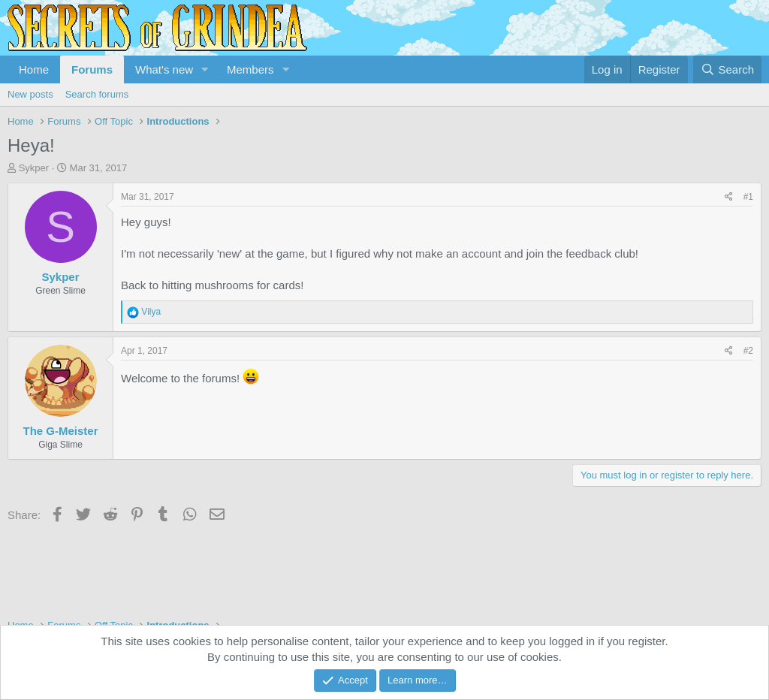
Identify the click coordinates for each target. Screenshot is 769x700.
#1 (748, 197)
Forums (92, 69)
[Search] (727, 69)
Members (250, 69)
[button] (205, 69)
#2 (748, 351)
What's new (164, 69)
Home (34, 69)
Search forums (97, 94)
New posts (30, 94)
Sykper (34, 168)
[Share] (729, 197)
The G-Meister (60, 431)
